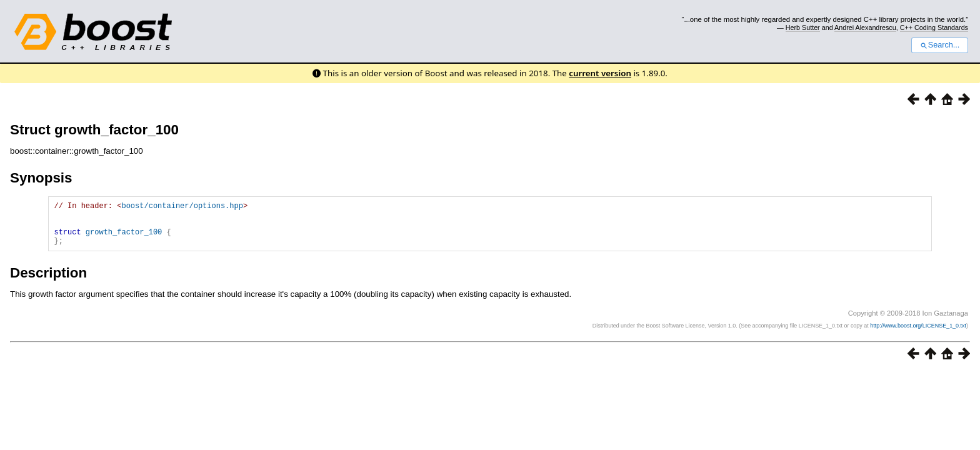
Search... (940, 45)
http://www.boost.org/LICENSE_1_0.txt (918, 335)
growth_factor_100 (124, 239)
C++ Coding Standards (934, 27)
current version (600, 73)
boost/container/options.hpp (182, 207)
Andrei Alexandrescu (865, 27)
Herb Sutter (803, 27)
